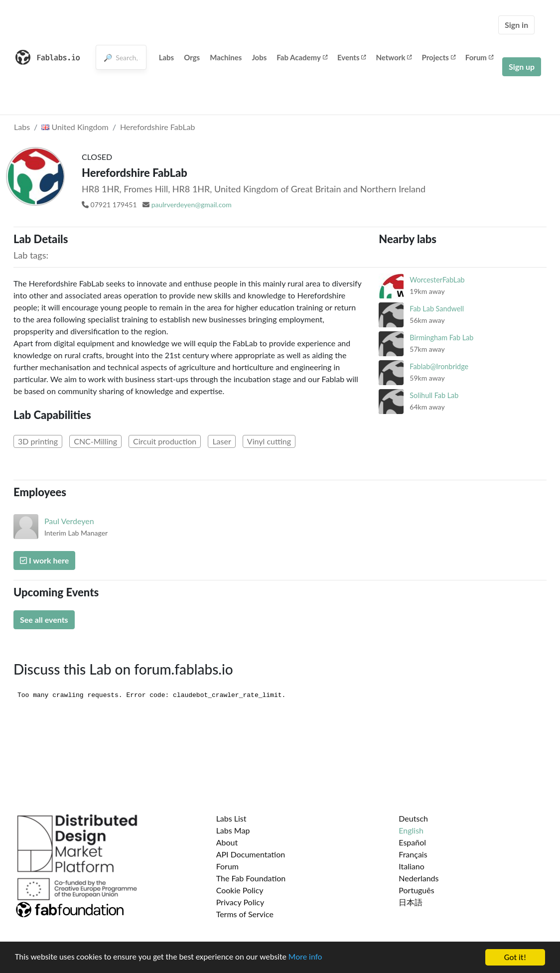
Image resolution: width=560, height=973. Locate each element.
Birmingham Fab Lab (441, 338)
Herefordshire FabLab (158, 127)
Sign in (516, 25)
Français (413, 854)
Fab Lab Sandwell (437, 309)
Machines (226, 57)
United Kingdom (75, 127)
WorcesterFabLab (437, 280)
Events (352, 57)
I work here (44, 560)
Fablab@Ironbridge (439, 366)
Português (416, 890)
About (227, 842)
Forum (479, 57)
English (411, 830)
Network (394, 57)
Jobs (259, 57)
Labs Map (233, 830)
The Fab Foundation (251, 878)
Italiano (412, 866)
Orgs (192, 57)
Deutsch (413, 818)
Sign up (522, 67)
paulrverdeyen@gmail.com (192, 205)
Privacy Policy (240, 902)
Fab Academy (302, 57)
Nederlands (419, 878)
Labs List (231, 818)
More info (306, 959)
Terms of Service (245, 914)
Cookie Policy (240, 890)
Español (412, 842)
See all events (44, 620)
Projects (438, 57)
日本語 (411, 902)
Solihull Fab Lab (434, 395)
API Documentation (251, 854)
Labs (167, 57)
